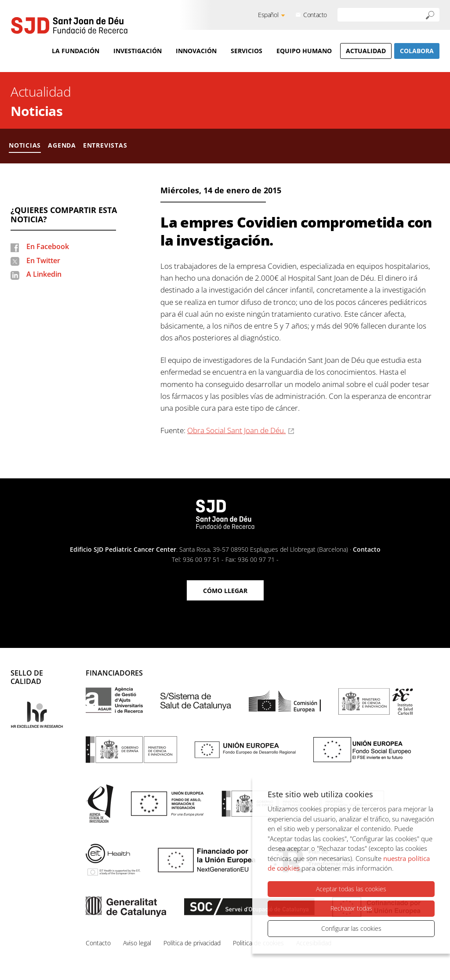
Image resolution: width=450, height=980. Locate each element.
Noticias (36, 111)
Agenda (62, 145)
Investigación (138, 51)
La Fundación (76, 51)
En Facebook (48, 246)
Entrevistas (105, 145)
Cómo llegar (225, 591)
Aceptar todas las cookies (351, 889)
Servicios (247, 51)
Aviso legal (137, 943)
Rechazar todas (351, 908)
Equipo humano (304, 51)
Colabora (417, 51)
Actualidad (366, 51)
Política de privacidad (192, 943)
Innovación (196, 51)
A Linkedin (44, 274)
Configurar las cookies (351, 928)
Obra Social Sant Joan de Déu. (236, 430)
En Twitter (43, 260)
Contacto (315, 15)
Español (268, 15)
